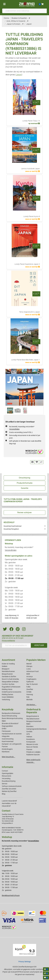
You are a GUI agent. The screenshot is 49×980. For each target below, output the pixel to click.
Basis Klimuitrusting (9, 716)
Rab (28, 697)
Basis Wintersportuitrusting (12, 718)
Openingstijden (8, 773)
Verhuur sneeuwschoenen (12, 786)
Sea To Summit (32, 684)
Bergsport (6, 669)
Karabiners (31, 739)
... (29, 18)
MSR (28, 674)
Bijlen (4, 721)
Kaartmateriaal (8, 741)
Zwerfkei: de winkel (9, 789)
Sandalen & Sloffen (9, 677)
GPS (28, 734)
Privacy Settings (25, 962)
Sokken (5, 666)
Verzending (6, 778)
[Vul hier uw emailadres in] (16, 645)
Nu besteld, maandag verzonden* (20, 841)
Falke (28, 687)
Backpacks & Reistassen (11, 713)
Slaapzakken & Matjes (10, 682)
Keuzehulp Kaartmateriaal (13, 526)
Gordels (29, 732)
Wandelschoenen (8, 671)
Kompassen (31, 742)
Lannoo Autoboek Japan (30, 169)
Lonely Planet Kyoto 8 (32, 216)
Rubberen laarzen (33, 755)
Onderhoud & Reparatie (33, 711)
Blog (4, 794)
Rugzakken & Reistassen (11, 687)
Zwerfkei (30, 689)
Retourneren (7, 776)
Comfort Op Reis (8, 684)
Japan (19, 75)
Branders (30, 726)
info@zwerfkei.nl (33, 615)
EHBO (4, 729)
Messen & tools (32, 744)
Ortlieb (29, 692)
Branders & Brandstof (10, 723)
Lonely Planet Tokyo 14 (31, 121)
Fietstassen (6, 731)
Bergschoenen (7, 674)
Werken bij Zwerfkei (9, 791)
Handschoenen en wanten (12, 734)
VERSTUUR (39, 645)
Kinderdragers (7, 749)
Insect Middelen (8, 697)
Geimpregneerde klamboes (36, 729)
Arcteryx (30, 677)
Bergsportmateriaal (34, 721)
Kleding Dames (7, 694)
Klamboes (6, 752)
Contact (5, 771)
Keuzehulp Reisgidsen (11, 529)
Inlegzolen (6, 736)
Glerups (29, 666)
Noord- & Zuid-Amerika (10, 679)
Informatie (8, 767)
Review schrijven (24, 513)
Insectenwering (8, 739)
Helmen (29, 737)
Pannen (29, 749)
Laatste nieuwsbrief (9, 801)
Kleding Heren (7, 689)
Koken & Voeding (8, 664)
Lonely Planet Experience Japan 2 (27, 264)
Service (5, 784)
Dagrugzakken (7, 726)
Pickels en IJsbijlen (33, 752)
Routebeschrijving (9, 781)
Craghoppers (31, 679)
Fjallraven (30, 682)
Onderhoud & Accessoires (12, 692)
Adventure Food (32, 671)
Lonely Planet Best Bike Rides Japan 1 (26, 360)
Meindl (29, 664)
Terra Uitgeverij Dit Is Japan (30, 312)
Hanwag (30, 694)
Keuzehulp (8, 709)
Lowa (29, 669)
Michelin (30, 700)
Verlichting (6, 700)
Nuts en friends (32, 747)
